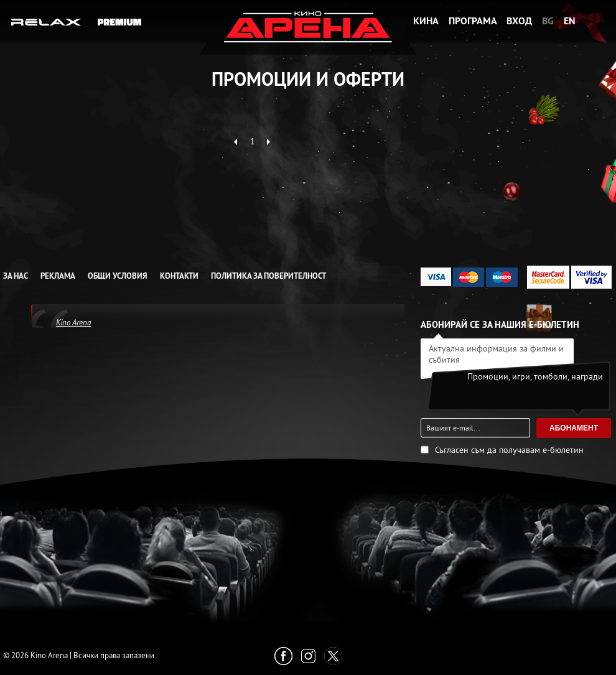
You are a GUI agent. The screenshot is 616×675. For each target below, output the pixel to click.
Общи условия (118, 276)
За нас (16, 276)
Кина (426, 21)
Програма (473, 21)
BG (548, 21)
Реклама (58, 276)
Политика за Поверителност (268, 276)
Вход (519, 21)
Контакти (179, 276)
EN (570, 21)
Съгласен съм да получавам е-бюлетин (509, 450)
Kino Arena (73, 322)
